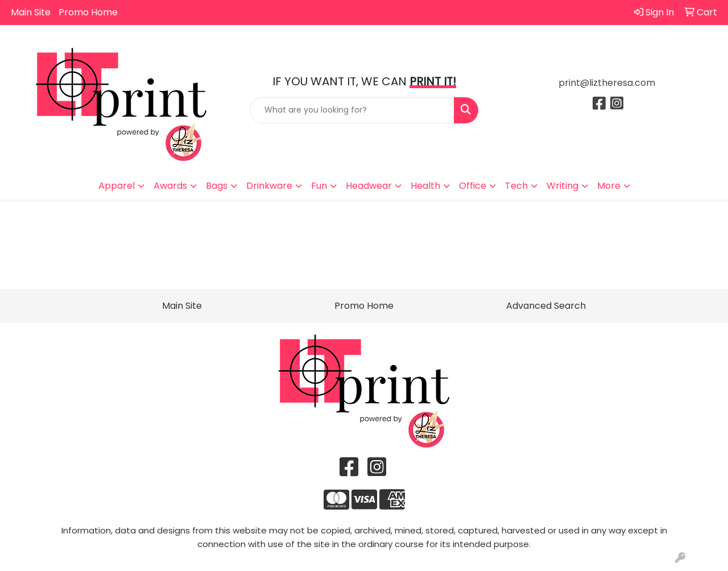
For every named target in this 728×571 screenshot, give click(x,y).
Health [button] (425, 186)
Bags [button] (217, 186)
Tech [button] (516, 186)
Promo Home (88, 12)
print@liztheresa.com (607, 83)
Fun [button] (319, 186)
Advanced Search (546, 306)
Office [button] (473, 186)
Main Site (31, 12)
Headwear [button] (369, 186)
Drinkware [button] (269, 186)
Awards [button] (170, 186)
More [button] (609, 186)
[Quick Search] (352, 110)
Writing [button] (562, 186)
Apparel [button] (117, 186)
